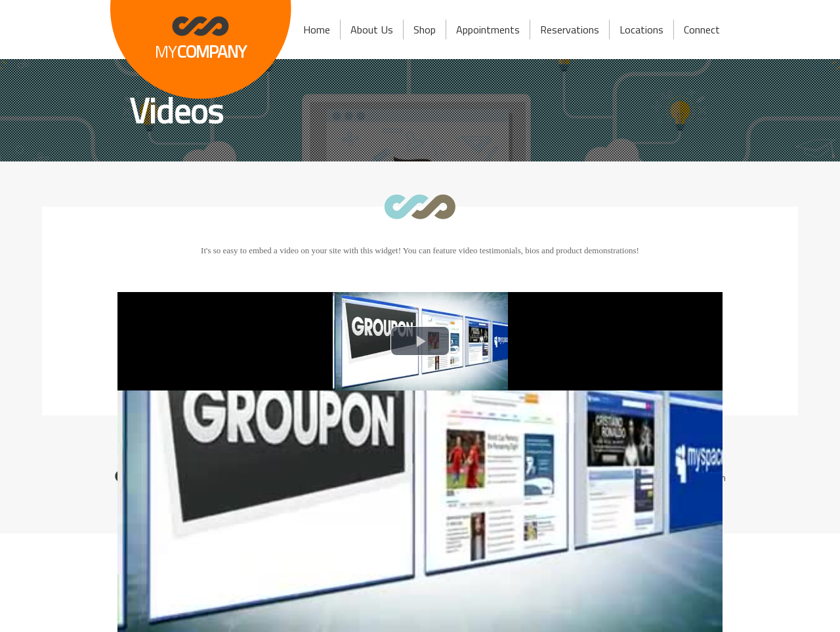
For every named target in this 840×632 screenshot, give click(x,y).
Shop (425, 30)
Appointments (488, 30)
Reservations (570, 30)
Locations (641, 30)
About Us (372, 30)
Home (317, 30)
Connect (702, 30)
